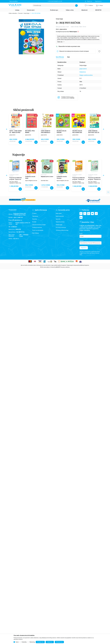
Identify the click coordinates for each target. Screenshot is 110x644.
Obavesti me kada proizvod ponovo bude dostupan (74, 51)
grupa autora (63, 29)
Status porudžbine (14, 1)
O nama (34, 213)
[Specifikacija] (60, 57)
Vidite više (61, 42)
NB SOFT (58, 267)
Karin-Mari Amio (45, 181)
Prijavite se (84, 248)
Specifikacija (60, 57)
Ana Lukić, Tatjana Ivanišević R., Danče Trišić (15, 182)
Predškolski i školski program (14, 175)
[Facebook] (81, 214)
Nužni (17, 642)
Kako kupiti (59, 213)
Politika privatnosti (37, 227)
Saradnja (35, 219)
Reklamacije (59, 225)
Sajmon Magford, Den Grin (31, 181)
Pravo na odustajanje (38, 230)
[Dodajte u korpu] (20, 142)
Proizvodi (20, 13)
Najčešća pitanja (60, 222)
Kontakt (34, 222)
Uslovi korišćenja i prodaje (39, 225)
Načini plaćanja (60, 216)
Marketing (32, 642)
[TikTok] (96, 214)
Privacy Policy (86, 253)
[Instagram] (89, 214)
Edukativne (83, 72)
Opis (69, 57)
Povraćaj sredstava (61, 227)
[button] (99, 5)
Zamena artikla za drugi (62, 230)
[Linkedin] (81, 217)
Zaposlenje (35, 216)
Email (81, 234)
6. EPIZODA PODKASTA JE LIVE (55, 1)
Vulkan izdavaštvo (13, 13)
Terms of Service (95, 253)
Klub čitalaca (36, 233)
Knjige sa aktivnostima (86, 75)
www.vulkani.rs (47, 267)
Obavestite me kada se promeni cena (69, 46)
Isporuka (58, 219)
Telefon (82, 240)
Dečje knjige (26, 13)
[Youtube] (92, 214)
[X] (85, 214)
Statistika (24, 642)
